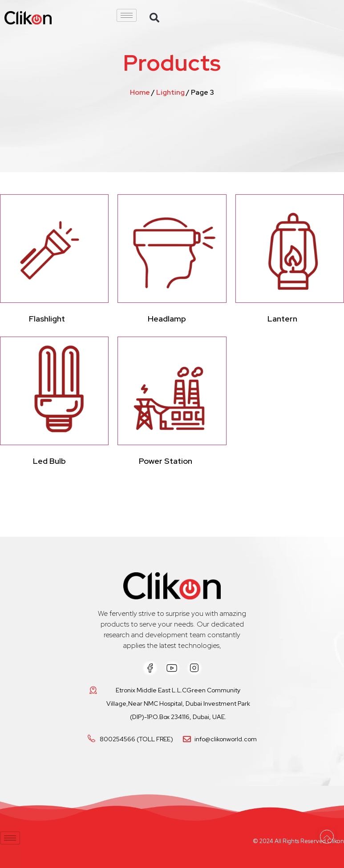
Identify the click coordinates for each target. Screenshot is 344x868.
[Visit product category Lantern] (290, 261)
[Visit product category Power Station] (172, 403)
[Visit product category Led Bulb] (54, 403)
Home (140, 92)
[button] (154, 18)
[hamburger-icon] (127, 15)
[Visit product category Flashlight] (54, 261)
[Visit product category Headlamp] (172, 261)
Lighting (170, 92)
